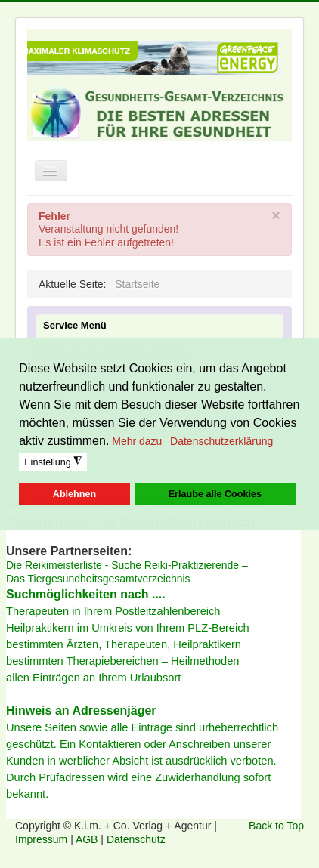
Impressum (43, 839)
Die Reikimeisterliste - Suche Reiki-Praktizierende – (127, 565)
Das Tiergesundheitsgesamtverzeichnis (98, 579)
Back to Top (276, 826)
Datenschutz (136, 839)
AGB (88, 839)
